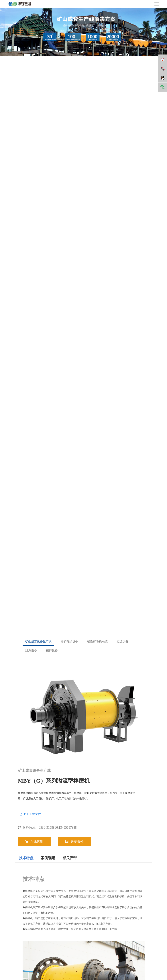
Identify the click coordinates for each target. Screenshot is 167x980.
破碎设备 (52, 650)
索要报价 (74, 842)
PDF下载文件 (33, 814)
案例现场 (48, 858)
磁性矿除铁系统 (97, 641)
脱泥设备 (31, 650)
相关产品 (70, 858)
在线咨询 (34, 842)
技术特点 (26, 858)
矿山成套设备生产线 (38, 641)
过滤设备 (123, 641)
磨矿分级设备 (69, 641)
